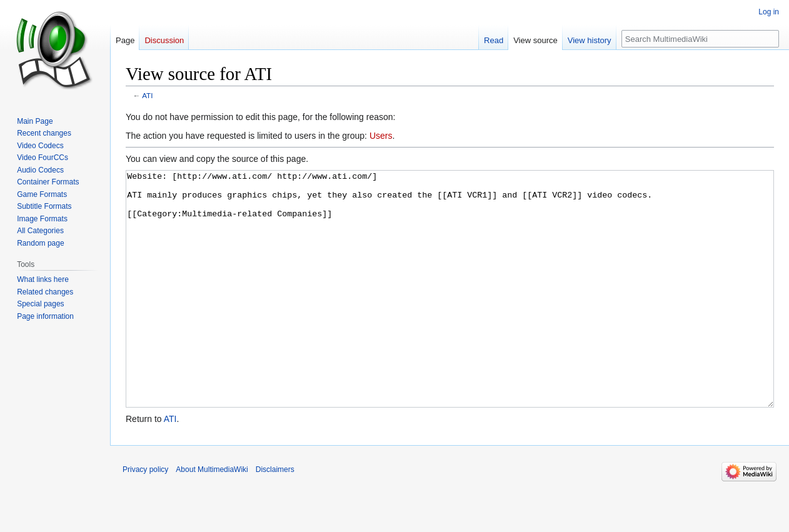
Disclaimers (275, 516)
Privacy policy (145, 516)
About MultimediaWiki (212, 516)
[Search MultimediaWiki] (700, 39)
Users (381, 136)
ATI (147, 95)
